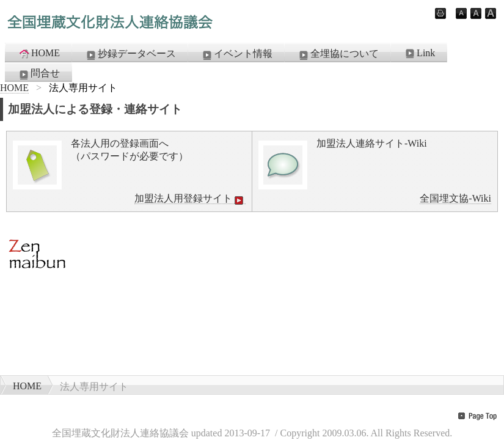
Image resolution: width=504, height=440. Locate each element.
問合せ (38, 74)
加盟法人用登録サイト (190, 199)
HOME (39, 53)
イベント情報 (236, 54)
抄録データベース (130, 54)
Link (419, 53)
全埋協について (338, 54)
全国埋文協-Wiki (455, 198)
